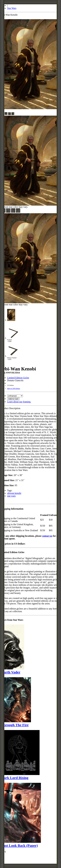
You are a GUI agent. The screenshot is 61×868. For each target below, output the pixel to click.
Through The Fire (15, 725)
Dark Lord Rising (15, 778)
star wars (11, 496)
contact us (47, 536)
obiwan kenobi (14, 493)
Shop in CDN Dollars (14, 388)
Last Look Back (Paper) (19, 846)
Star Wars (12, 8)
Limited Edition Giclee (18, 378)
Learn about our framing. (19, 402)
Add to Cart (13, 399)
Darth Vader (11, 672)
